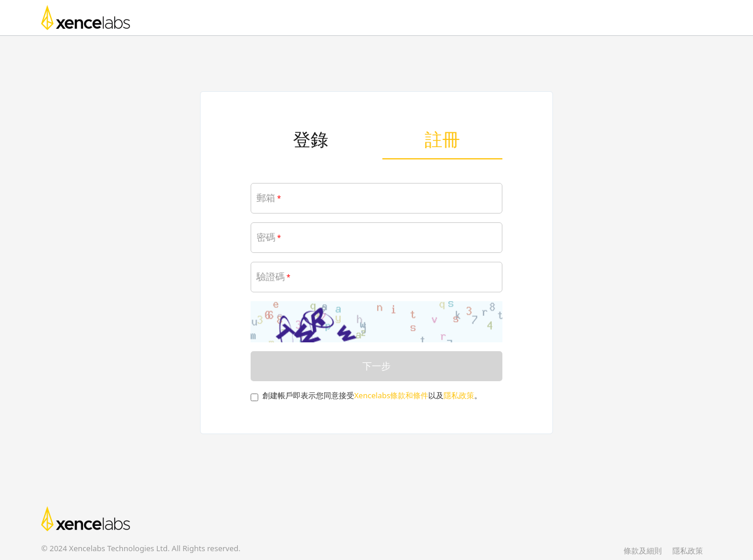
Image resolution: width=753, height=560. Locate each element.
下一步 (376, 366)
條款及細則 (643, 551)
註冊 (442, 139)
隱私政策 (459, 395)
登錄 (311, 139)
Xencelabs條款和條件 (391, 395)
